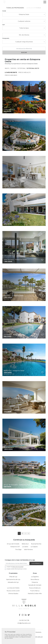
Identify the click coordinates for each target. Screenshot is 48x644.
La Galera (25, 547)
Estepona (21, 68)
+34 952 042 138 (24, 620)
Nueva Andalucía (35, 588)
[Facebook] (19, 615)
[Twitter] (29, 615)
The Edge (18, 550)
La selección (34, 8)
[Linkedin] (26, 615)
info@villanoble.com (24, 623)
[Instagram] (23, 615)
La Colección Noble (13, 588)
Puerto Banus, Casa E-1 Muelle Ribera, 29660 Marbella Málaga (24, 633)
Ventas (13, 68)
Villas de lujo (13, 577)
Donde (4, 11)
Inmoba (24, 639)
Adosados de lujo (13, 582)
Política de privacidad (25, 637)
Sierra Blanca (35, 579)
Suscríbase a (36, 563)
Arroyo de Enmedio (13, 544)
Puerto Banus (35, 591)
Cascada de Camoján (35, 585)
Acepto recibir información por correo (17, 569)
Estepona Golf (15, 547)
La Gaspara (34, 547)
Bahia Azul (25, 544)
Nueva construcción (13, 591)
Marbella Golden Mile (35, 594)
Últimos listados (13, 594)
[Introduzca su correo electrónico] (17, 563)
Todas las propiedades (15, 8)
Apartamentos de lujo (13, 579)
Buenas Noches (36, 544)
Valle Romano (28, 550)
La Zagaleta (35, 577)
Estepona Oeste (33, 68)
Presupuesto (6, 38)
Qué (4, 25)
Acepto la (15, 567)
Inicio (7, 68)
